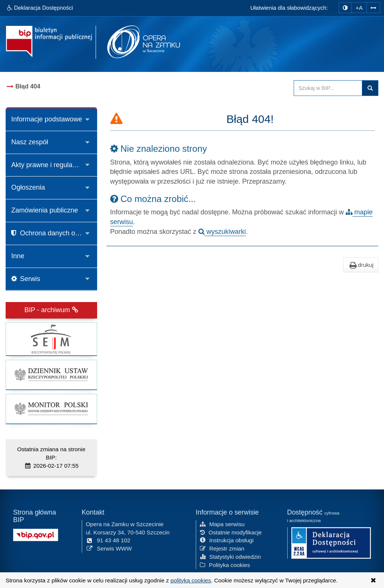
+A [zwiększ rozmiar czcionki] (359, 8)
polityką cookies (191, 580)
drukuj (361, 265)
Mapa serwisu (222, 523)
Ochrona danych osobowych (54, 233)
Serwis (26, 279)
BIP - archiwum (51, 310)
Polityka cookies (225, 564)
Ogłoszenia (28, 187)
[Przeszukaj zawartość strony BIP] (328, 88)
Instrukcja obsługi (227, 540)
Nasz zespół (30, 142)
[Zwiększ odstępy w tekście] (373, 8)
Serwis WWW (109, 548)
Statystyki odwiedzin (230, 556)
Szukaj (370, 88)
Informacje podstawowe (47, 119)
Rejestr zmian (222, 548)
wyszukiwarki (222, 232)
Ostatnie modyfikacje (231, 532)
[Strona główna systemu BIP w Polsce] (36, 534)
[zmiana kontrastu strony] (345, 8)
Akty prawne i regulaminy (49, 165)
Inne (18, 256)
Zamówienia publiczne (45, 210)
